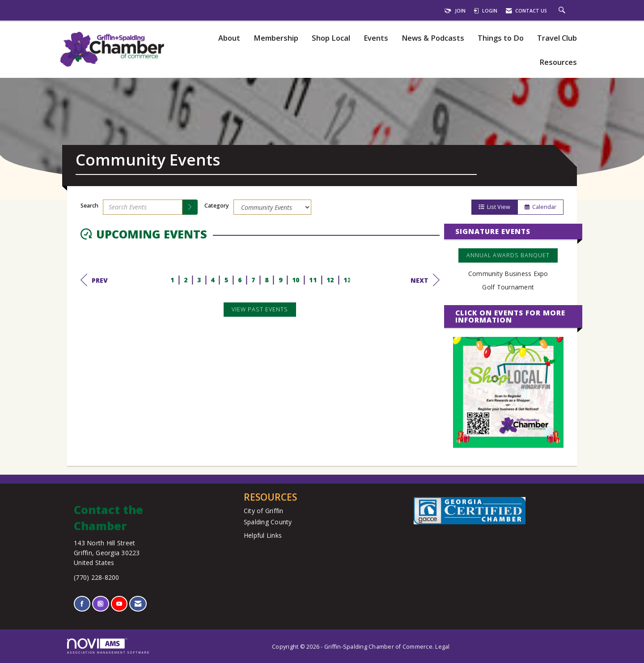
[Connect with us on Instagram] (100, 604)
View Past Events (260, 309)
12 (330, 280)
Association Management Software (108, 646)
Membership (276, 38)
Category (217, 206)
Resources (558, 62)
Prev (94, 280)
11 (313, 280)
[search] (190, 207)
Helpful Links (263, 535)
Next (425, 280)
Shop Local (331, 38)
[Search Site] (563, 11)
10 (296, 280)
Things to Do (501, 38)
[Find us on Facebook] (82, 604)
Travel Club (557, 38)
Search (89, 206)
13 (347, 280)
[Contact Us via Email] (138, 604)
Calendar (540, 207)
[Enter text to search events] (143, 207)
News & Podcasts (433, 38)
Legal (442, 647)
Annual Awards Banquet (508, 255)
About (229, 38)
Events (376, 38)
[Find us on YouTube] (119, 604)
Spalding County (268, 522)
